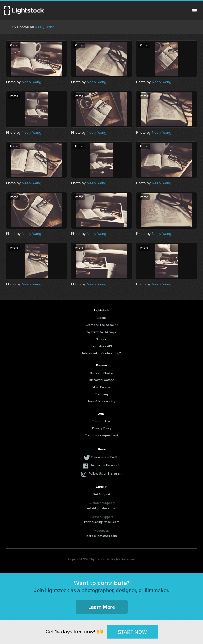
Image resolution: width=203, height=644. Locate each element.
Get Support (101, 494)
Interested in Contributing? (101, 353)
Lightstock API (102, 346)
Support (102, 339)
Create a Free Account (102, 325)
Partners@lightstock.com (102, 522)
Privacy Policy (102, 428)
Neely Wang (45, 27)
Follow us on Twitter (105, 457)
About (102, 318)
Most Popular (102, 387)
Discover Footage (101, 380)
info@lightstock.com (102, 508)
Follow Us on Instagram (105, 473)
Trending (101, 394)
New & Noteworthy (102, 401)
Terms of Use (101, 421)
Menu (195, 11)
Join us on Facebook (105, 465)
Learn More (102, 607)
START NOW (132, 632)
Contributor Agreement (101, 435)
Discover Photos (102, 373)
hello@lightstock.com (102, 536)
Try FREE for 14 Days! (101, 332)
